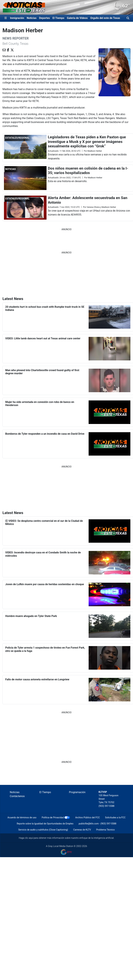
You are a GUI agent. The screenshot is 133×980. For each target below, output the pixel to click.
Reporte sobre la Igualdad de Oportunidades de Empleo (45, 824)
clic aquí (29, 838)
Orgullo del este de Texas (105, 18)
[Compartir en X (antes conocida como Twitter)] (12, 50)
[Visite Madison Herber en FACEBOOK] (8, 50)
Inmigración (17, 18)
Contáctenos (17, 796)
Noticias (32, 18)
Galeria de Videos (77, 18)
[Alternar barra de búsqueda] (128, 18)
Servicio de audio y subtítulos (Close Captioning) (43, 830)
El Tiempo (58, 18)
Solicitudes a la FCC (115, 817)
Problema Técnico (105, 830)
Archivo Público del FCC (88, 817)
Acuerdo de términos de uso (22, 817)
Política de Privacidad (53, 817)
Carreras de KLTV (82, 830)
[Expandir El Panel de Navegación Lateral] (6, 18)
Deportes (45, 18)
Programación (77, 792)
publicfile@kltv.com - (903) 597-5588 (97, 824)
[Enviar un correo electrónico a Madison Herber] (4, 50)
